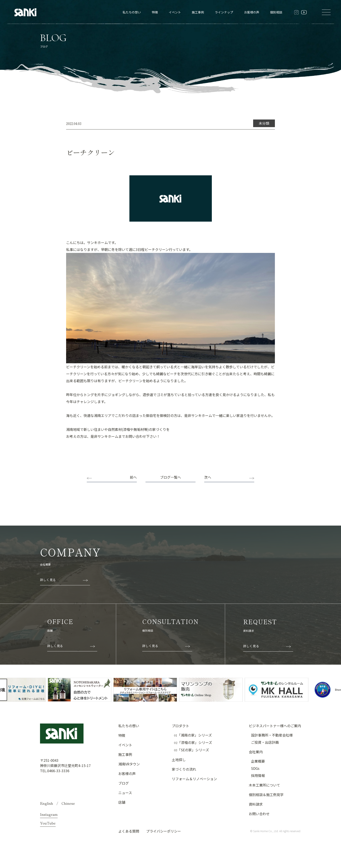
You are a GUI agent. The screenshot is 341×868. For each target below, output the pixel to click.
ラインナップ (224, 12)
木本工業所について (264, 785)
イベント (175, 12)
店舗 (122, 802)
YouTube (48, 823)
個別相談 (276, 12)
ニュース (125, 793)
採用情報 (258, 775)
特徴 (155, 12)
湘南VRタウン (129, 764)
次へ (208, 477)
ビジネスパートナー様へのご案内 (275, 726)
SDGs (255, 768)
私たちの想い (132, 12)
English (47, 803)
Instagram (49, 814)
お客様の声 (252, 12)
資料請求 (256, 804)
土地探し (179, 760)
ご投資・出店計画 (265, 742)
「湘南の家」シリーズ (193, 735)
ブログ (124, 783)
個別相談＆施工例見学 (266, 795)
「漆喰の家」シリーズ (193, 743)
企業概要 (258, 761)
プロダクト (181, 726)
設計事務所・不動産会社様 (272, 735)
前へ (133, 477)
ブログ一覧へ (170, 477)
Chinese (68, 803)
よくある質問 (129, 831)
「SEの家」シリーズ (191, 750)
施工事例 (198, 12)
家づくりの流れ (184, 769)
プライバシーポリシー (164, 831)
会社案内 (256, 752)
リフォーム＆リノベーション (194, 779)
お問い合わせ (259, 814)
